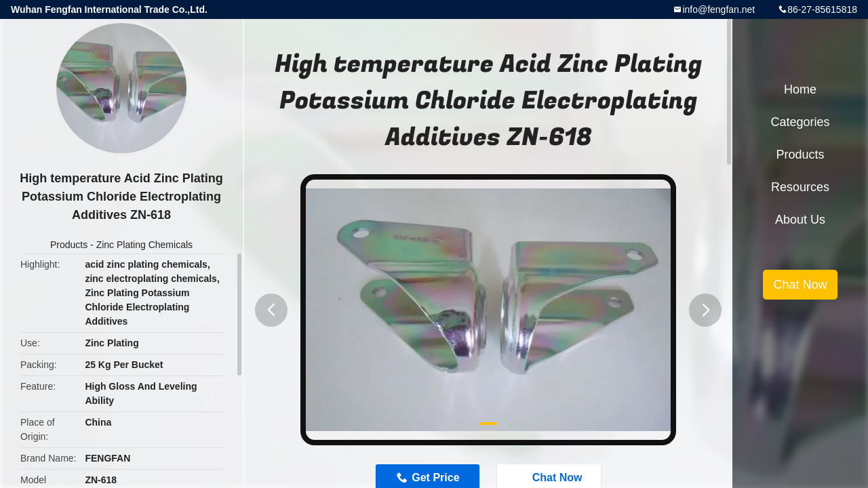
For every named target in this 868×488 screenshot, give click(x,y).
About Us (800, 220)
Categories (800, 122)
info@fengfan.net (718, 9)
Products (69, 245)
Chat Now (800, 285)
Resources (800, 187)
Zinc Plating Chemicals (144, 245)
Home (800, 89)
